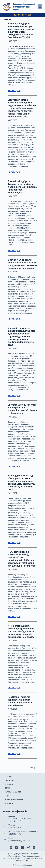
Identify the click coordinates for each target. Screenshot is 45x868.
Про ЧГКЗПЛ (10, 780)
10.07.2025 (12, 41)
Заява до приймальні (14, 800)
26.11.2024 (12, 569)
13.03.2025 (12, 349)
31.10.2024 (12, 709)
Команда (9, 784)
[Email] (34, 847)
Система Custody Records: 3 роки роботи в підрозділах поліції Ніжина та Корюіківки (22, 409)
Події (7, 796)
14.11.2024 (12, 641)
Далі (32, 768)
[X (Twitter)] (17, 847)
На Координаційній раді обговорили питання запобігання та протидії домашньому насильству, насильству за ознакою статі (21, 482)
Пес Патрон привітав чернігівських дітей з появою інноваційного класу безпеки (20, 701)
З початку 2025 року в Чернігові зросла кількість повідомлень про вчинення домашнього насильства (22, 264)
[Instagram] (22, 847)
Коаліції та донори (13, 792)
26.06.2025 (12, 196)
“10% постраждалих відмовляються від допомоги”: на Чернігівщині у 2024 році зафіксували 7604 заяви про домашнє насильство (21, 559)
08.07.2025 (12, 120)
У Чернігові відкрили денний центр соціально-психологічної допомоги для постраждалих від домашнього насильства (21, 631)
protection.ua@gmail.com (19, 841)
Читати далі (14, 90)
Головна (9, 777)
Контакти (9, 803)
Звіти (7, 788)
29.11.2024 (12, 493)
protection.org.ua (26, 865)
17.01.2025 (12, 417)
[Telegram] (28, 847)
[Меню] (40, 7)
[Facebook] (11, 847)
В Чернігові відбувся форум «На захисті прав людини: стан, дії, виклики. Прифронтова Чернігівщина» (22, 187)
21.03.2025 (12, 272)
